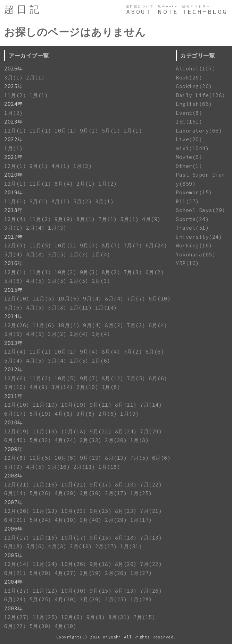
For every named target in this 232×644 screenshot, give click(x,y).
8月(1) (61, 201)
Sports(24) (192, 219)
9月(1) (89, 131)
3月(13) (81, 546)
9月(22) (101, 431)
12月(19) (17, 431)
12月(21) (17, 485)
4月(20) (65, 493)
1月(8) (111, 387)
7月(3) (133, 272)
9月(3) (89, 245)
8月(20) (126, 564)
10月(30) (74, 591)
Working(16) (194, 245)
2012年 (14, 369)
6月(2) (155, 272)
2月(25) (116, 599)
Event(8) (189, 113)
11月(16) (45, 485)
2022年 (14, 139)
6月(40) (15, 440)
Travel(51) (192, 228)
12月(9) (15, 245)
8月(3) (114, 325)
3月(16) (59, 467)
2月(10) (87, 387)
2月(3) (79, 255)
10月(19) (74, 405)
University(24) (199, 237)
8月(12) (113, 378)
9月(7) (89, 378)
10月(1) (65, 131)
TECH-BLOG (205, 12)
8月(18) (126, 538)
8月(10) (126, 485)
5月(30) (40, 626)
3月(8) (57, 308)
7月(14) (151, 405)
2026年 (14, 69)
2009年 (14, 449)
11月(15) (45, 538)
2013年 (14, 343)
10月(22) (74, 485)
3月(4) (57, 361)
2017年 (14, 237)
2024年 (14, 104)
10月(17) (74, 538)
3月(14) (62, 387)
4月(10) (65, 626)
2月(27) (106, 546)
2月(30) (116, 440)
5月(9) (14, 467)
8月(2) (111, 272)
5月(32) (40, 440)
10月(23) (74, 511)
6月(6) (155, 352)
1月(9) (130, 414)
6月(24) (156, 245)
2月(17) (116, 493)
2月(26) (116, 573)
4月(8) (35, 255)
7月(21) (151, 511)
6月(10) (160, 299)
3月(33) (91, 440)
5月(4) (14, 255)
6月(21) (15, 520)
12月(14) (17, 564)
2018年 (14, 210)
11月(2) (15, 95)
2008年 (14, 476)
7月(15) (144, 617)
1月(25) (141, 493)
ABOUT (139, 12)
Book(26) (189, 78)
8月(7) (111, 245)
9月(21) (101, 405)
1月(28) (141, 599)
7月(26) (151, 591)
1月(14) (106, 308)
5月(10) (15, 387)
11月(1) (40, 131)
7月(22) (151, 485)
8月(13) (116, 458)
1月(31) (131, 546)
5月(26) (40, 493)
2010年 (14, 422)
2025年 (14, 86)
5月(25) (40, 599)
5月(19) (40, 414)
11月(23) (45, 511)
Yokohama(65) (196, 255)
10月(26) (74, 564)
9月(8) (96, 617)
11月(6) (44, 325)
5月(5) (14, 334)
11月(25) (45, 617)
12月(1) (15, 131)
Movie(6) (189, 157)
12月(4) (15, 219)
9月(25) (101, 511)
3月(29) (91, 599)
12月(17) (17, 538)
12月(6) (15, 378)
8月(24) (126, 431)
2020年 (14, 175)
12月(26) (17, 325)
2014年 (14, 316)
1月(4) (101, 255)
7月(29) (151, 431)
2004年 (14, 582)
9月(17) (101, 485)
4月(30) (65, 520)
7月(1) (108, 219)
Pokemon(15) (194, 192)
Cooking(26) (194, 86)
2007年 (14, 502)
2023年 (14, 122)
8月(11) (126, 405)
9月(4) (92, 299)
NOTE (168, 12)
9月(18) (101, 564)
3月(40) (91, 520)
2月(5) (79, 281)
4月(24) (65, 440)
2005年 (14, 555)
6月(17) (15, 414)
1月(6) (101, 361)
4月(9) (151, 219)
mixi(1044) (192, 148)
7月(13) (151, 538)
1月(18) (109, 467)
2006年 (14, 529)
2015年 (14, 290)
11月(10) (45, 405)
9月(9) (64, 219)
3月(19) (91, 573)
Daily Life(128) (201, 95)
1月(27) (141, 573)
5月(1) (111, 131)
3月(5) (57, 255)
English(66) (194, 104)
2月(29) (116, 520)
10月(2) (65, 245)
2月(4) (35, 228)
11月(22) (45, 591)
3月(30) (91, 493)
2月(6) (108, 414)
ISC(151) (189, 122)
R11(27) (187, 201)
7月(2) (133, 352)
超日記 (23, 10)
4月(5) (35, 281)
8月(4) (64, 184)
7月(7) (133, 245)
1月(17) (141, 520)
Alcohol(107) (196, 69)
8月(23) (126, 511)
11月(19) (45, 431)
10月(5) (65, 378)
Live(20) (189, 139)
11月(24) (45, 564)
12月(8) (15, 458)
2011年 (14, 396)
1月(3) (83, 166)
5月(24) (40, 520)
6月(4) (158, 325)
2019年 (14, 192)
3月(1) (14, 78)
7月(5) (136, 378)
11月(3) (40, 219)
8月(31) (119, 617)
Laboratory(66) (199, 131)
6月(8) (14, 546)
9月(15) (101, 538)
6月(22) (15, 626)
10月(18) (74, 431)
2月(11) (81, 308)
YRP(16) (187, 263)
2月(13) (84, 467)
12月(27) (17, 591)
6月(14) (15, 493)
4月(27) (65, 573)
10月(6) (69, 299)
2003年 (14, 608)
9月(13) (91, 458)
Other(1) (189, 166)
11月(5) (40, 245)
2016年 (14, 263)
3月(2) (57, 334)
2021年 (14, 157)
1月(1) (39, 95)
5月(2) (83, 201)
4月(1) (61, 166)
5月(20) (40, 573)
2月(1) (35, 78)
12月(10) (17, 299)
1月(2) (14, 113)
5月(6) (14, 281)
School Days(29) (201, 210)
